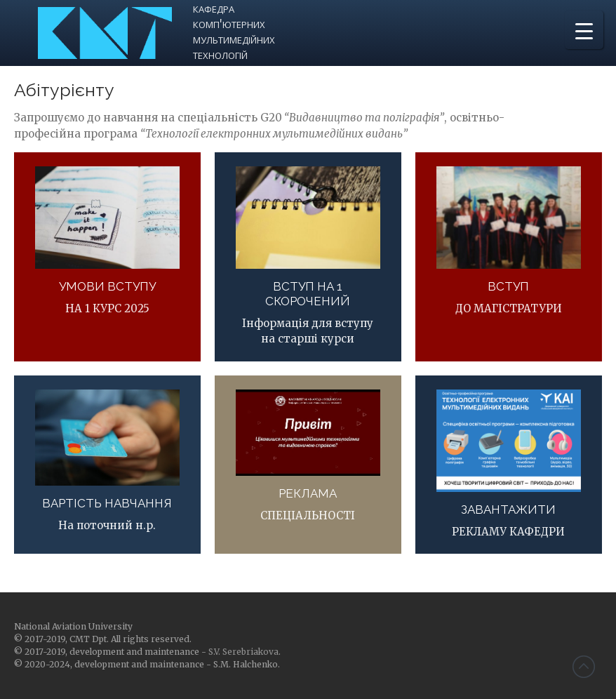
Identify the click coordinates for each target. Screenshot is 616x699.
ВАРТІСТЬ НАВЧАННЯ (107, 503)
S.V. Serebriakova (243, 652)
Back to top (584, 667)
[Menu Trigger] (584, 30)
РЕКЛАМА (308, 493)
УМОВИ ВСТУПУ (107, 286)
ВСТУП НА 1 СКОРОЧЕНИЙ (308, 294)
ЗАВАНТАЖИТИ (508, 510)
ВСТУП (508, 286)
